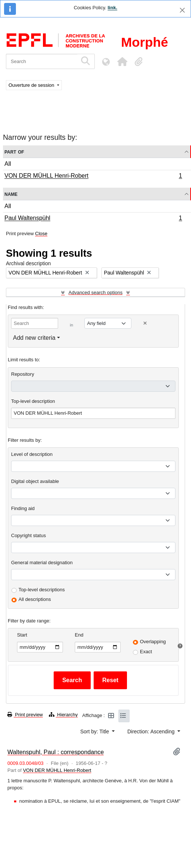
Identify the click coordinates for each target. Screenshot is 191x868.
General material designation (42, 563)
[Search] (42, 61)
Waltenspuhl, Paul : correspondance (56, 752)
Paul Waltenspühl (93, 219)
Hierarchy (63, 715)
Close (41, 234)
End (79, 635)
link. (113, 8)
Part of (14, 152)
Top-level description (33, 401)
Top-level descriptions (42, 590)
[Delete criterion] (145, 323)
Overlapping (153, 642)
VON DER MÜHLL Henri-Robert (93, 177)
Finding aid (23, 508)
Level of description (32, 454)
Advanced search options (95, 292)
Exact (146, 652)
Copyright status (29, 535)
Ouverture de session (32, 85)
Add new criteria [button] (34, 338)
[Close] (182, 10)
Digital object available (35, 481)
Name (11, 194)
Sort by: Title (95, 731)
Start (22, 635)
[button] (122, 62)
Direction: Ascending (152, 731)
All (8, 164)
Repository (23, 374)
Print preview (25, 715)
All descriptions (35, 599)
